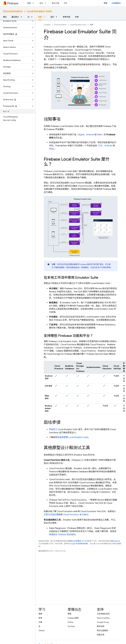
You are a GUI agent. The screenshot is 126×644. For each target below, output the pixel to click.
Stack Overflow (103, 618)
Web (99, 135)
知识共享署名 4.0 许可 (79, 541)
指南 (40, 614)
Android (90, 135)
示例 (77, 17)
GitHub (41, 631)
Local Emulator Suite (39, 11)
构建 (29, 3)
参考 (40, 618)
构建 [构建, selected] (40, 17)
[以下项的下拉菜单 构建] (34, 3)
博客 (106, 3)
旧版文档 (101, 635)
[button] (16, 21)
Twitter (70, 622)
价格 (66, 3)
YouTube (71, 626)
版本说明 (101, 626)
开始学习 (53, 429)
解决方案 (55, 3)
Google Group (103, 622)
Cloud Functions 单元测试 (76, 515)
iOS (101, 146)
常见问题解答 (102, 631)
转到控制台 (116, 3)
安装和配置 (73, 437)
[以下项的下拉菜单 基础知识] (22, 17)
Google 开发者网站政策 (78, 544)
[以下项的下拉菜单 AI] (33, 17)
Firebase (47, 25)
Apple (81, 135)
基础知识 (15, 17)
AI (29, 17)
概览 (5, 17)
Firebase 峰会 (73, 618)
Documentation (13, 11)
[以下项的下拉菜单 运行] (46, 3)
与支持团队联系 (103, 614)
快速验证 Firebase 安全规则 (62, 535)
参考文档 (66, 17)
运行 (41, 3)
